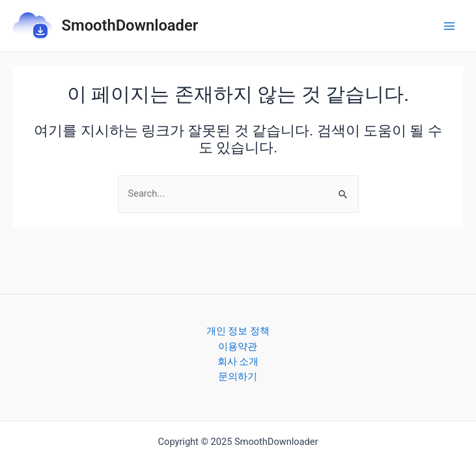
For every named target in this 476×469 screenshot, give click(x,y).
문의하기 (238, 377)
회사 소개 (238, 362)
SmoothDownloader (130, 25)
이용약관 (238, 347)
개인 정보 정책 (238, 331)
